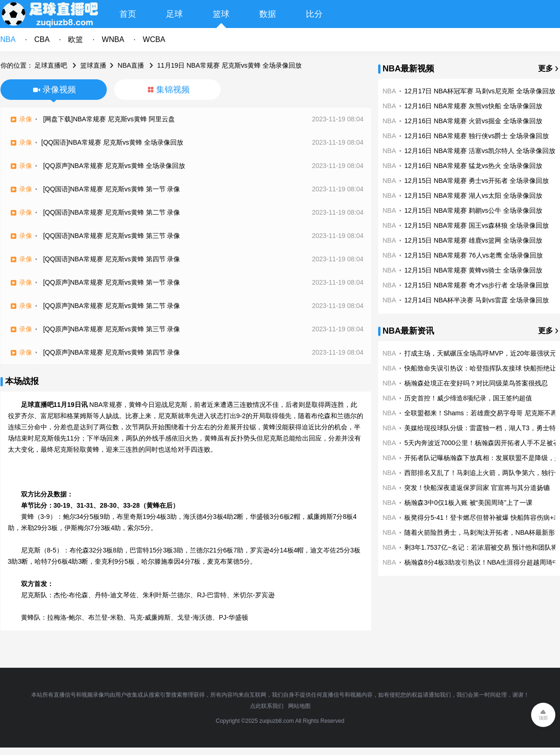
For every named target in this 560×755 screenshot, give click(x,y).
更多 (546, 68)
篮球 (221, 14)
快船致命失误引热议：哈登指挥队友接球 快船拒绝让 (480, 368)
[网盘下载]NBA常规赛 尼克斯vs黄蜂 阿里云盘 (108, 119)
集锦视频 (173, 90)
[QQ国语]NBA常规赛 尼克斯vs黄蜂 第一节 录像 (111, 189)
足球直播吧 (51, 65)
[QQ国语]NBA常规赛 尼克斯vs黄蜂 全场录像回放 (112, 142)
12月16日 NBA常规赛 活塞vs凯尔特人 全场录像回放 (480, 151)
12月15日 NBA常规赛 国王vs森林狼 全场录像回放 (477, 225)
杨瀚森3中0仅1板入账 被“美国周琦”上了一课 (468, 503)
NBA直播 (131, 65)
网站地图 (299, 706)
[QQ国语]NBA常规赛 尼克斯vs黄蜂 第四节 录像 (111, 259)
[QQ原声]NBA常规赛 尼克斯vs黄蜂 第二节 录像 (111, 306)
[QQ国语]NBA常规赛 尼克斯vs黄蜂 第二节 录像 (111, 212)
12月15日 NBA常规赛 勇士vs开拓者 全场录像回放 (477, 181)
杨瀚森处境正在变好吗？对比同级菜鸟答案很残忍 (476, 383)
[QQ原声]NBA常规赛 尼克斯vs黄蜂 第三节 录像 (111, 329)
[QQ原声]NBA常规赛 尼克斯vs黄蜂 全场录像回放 (114, 166)
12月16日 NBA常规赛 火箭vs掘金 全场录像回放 (473, 121)
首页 (128, 14)
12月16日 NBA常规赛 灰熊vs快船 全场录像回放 (473, 106)
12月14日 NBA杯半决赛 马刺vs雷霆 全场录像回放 (477, 300)
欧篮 (76, 39)
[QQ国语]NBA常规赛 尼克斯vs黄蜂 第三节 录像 (111, 236)
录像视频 (59, 90)
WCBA (154, 39)
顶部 (543, 718)
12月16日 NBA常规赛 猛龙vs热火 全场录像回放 (473, 166)
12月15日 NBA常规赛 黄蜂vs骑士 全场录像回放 (473, 270)
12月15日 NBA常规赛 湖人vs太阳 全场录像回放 (473, 196)
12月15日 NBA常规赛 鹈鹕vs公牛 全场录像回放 (473, 210)
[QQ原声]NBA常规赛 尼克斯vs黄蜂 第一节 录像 (111, 282)
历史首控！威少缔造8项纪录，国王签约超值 (468, 398)
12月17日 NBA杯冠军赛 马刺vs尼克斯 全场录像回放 (480, 91)
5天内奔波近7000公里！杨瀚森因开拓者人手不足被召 (482, 443)
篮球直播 (93, 65)
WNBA (113, 39)
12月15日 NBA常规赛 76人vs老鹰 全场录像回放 (474, 255)
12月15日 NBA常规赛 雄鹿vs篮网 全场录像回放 (473, 240)
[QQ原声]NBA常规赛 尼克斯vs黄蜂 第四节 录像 (111, 352)
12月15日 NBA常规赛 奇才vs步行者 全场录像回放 (477, 285)
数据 (268, 14)
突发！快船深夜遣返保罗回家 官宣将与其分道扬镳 (477, 488)
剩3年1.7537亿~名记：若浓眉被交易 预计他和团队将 (481, 547)
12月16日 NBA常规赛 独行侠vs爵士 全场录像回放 (477, 136)
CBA (42, 39)
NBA (8, 39)
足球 (174, 14)
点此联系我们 (267, 706)
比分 (314, 14)
